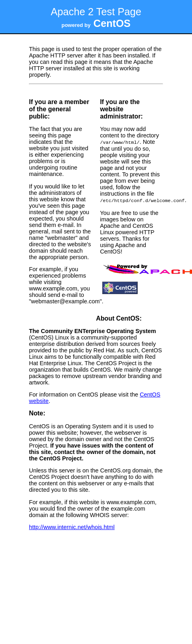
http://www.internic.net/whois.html (72, 526)
